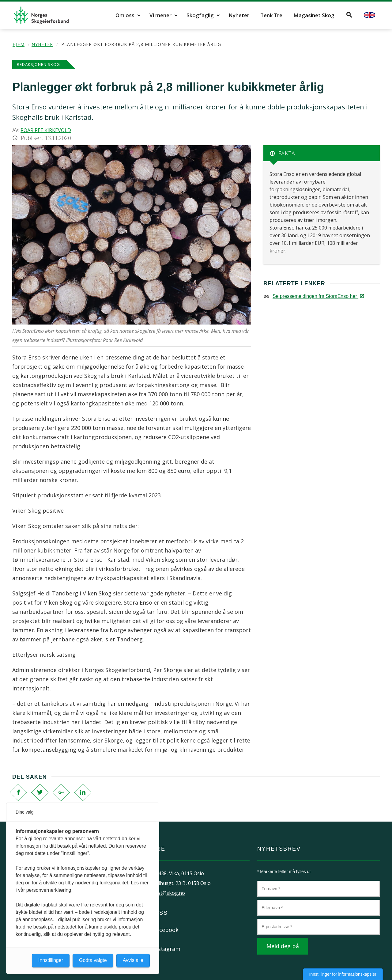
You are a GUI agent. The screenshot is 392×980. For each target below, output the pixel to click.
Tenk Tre (271, 15)
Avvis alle (133, 960)
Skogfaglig (200, 15)
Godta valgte (93, 960)
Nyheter (239, 15)
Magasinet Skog (314, 15)
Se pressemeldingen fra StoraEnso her (318, 296)
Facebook (166, 930)
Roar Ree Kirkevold (46, 130)
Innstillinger (51, 960)
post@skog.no (168, 893)
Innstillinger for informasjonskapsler (343, 974)
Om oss (125, 15)
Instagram (167, 949)
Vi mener (160, 15)
